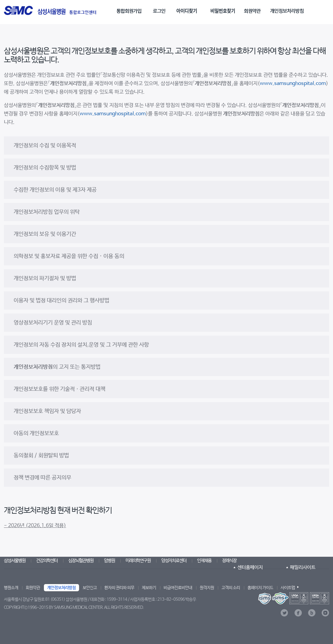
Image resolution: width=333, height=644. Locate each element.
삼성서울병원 (15, 561)
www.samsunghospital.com (293, 84)
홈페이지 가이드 (260, 588)
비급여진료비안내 (178, 588)
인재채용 (204, 561)
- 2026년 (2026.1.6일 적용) (35, 526)
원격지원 (207, 588)
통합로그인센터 (83, 13)
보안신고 (90, 588)
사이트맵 (288, 588)
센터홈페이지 (250, 567)
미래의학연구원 (138, 561)
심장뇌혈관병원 (81, 561)
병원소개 (11, 588)
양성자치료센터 (174, 561)
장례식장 (229, 561)
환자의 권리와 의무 (119, 588)
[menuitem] (130, 8)
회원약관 (33, 588)
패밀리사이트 (303, 567)
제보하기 (149, 588)
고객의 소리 (231, 588)
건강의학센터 (47, 561)
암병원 (109, 561)
